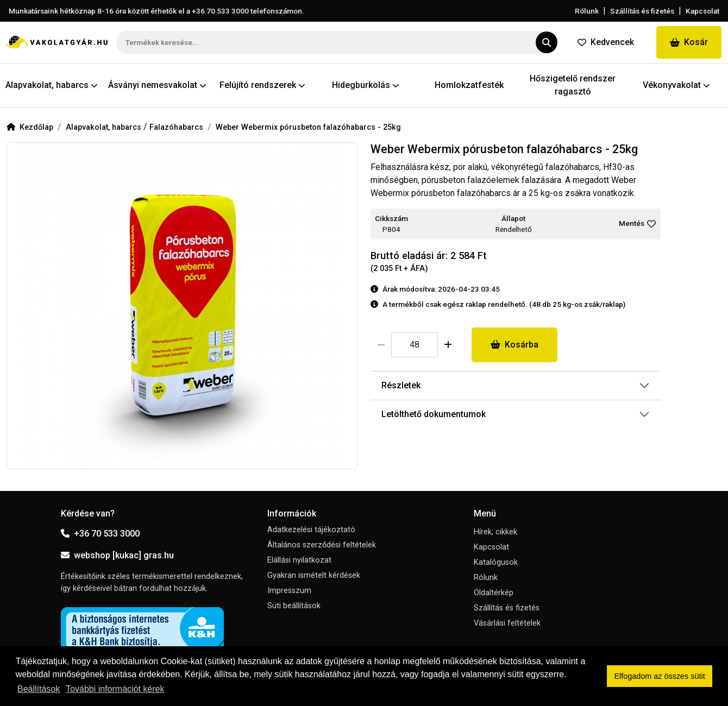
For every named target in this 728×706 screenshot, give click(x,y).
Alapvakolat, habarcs (105, 127)
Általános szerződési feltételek (322, 545)
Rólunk (587, 11)
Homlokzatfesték (469, 85)
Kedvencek (606, 42)
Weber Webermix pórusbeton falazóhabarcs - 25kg (308, 127)
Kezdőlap (30, 127)
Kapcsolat (702, 11)
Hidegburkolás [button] (366, 85)
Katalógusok (496, 562)
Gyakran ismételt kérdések (314, 575)
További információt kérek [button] (115, 689)
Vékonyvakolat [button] (676, 85)
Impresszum (289, 591)
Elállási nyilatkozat (299, 560)
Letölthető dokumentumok (434, 414)
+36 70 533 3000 (100, 534)
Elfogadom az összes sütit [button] (660, 676)
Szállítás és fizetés (642, 11)
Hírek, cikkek (495, 532)
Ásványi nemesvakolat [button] (157, 85)
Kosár (689, 42)
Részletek (401, 385)
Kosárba (514, 345)
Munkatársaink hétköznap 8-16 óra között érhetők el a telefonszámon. (156, 11)
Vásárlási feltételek (507, 623)
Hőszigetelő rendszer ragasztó (573, 85)
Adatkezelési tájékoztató (311, 530)
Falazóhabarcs (176, 127)
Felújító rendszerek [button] (262, 85)
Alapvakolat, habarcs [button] (52, 85)
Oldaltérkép (494, 593)
